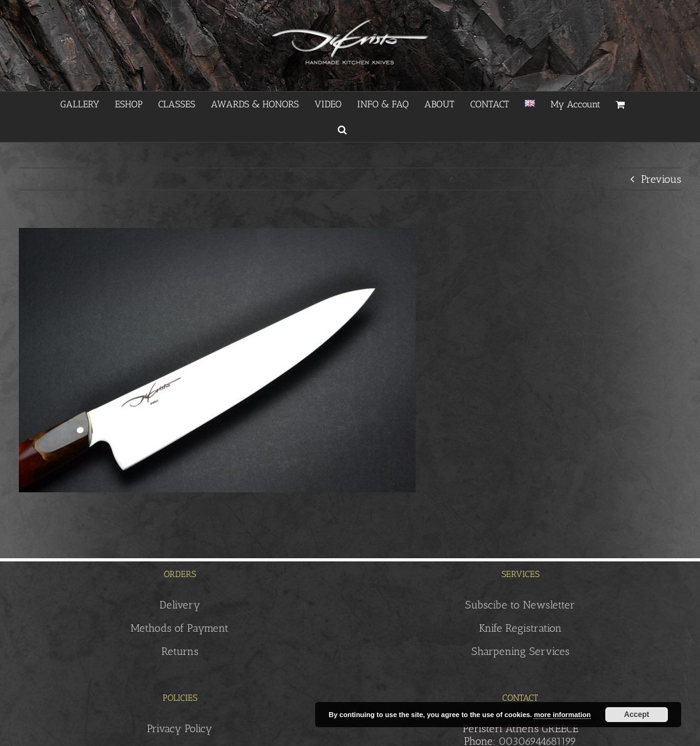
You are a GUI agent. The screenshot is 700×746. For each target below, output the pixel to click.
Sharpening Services (520, 651)
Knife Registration (520, 628)
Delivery (180, 605)
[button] (342, 129)
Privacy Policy (180, 728)
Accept (637, 715)
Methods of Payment (180, 628)
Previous (661, 179)
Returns (180, 651)
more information (562, 715)
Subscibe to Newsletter (520, 605)
